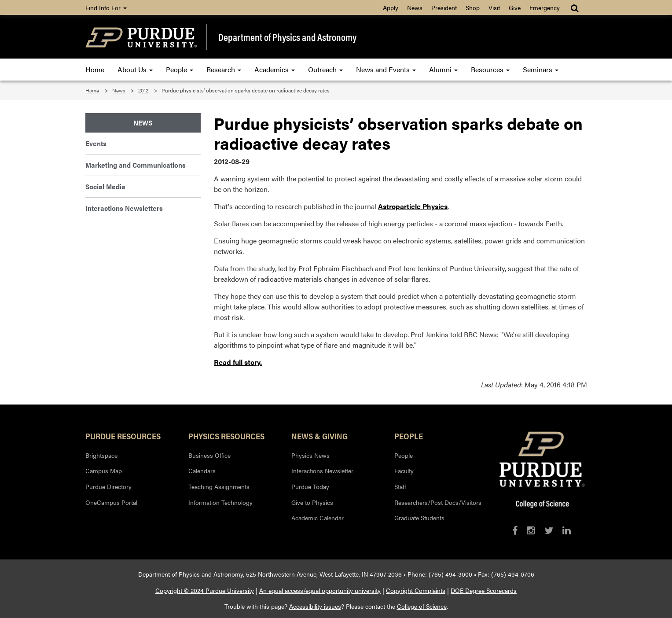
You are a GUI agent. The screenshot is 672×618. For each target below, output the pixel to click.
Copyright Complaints (416, 590)
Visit (494, 7)
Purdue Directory (108, 486)
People (180, 69)
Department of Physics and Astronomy (287, 37)
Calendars (202, 471)
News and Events (386, 69)
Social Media (105, 186)
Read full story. (238, 362)
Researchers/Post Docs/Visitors (438, 502)
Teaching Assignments (219, 486)
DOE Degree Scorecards (484, 590)
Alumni (443, 69)
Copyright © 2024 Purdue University (205, 590)
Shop (473, 7)
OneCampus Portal (111, 502)
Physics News (310, 455)
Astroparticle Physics (413, 206)
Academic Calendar (318, 518)
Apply (391, 7)
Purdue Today (310, 486)
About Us (135, 69)
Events (96, 143)
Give (515, 7)
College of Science (422, 606)
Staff (400, 486)
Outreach (325, 69)
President (444, 7)
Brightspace (101, 455)
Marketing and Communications (136, 165)
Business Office (209, 455)
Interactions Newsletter (322, 471)
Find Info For (106, 7)
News (415, 7)
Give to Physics (312, 502)
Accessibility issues (315, 606)
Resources (490, 69)
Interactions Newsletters (124, 208)
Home (95, 69)
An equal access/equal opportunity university (320, 590)
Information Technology (220, 502)
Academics (275, 69)
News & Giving (319, 436)
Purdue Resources (123, 436)
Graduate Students (419, 518)
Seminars (541, 69)
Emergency (545, 7)
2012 (143, 90)
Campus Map (104, 471)
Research (224, 69)
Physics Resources (226, 436)
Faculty (404, 471)
